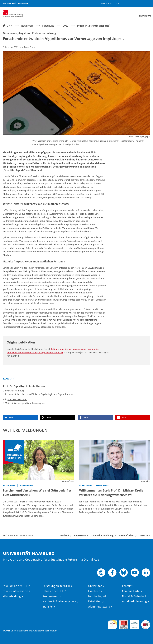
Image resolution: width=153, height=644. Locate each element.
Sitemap (144, 535)
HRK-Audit (133, 623)
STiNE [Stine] (118, 3)
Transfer (48, 607)
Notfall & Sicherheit (134, 596)
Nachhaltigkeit (97, 596)
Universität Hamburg (17, 3)
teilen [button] (11, 418)
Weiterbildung (12, 596)
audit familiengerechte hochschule (113, 625)
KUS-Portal (107, 3)
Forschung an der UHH (56, 586)
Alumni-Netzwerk (99, 607)
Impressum (80, 535)
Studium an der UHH (16, 586)
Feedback (64, 535)
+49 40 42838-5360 (17, 399)
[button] (142, 3)
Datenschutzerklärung (102, 535)
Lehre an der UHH (53, 591)
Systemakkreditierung (146, 622)
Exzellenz (94, 591)
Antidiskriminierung (134, 601)
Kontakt (127, 586)
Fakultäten (95, 601)
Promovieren (51, 596)
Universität (95, 586)
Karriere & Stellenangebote (59, 601)
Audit (122, 622)
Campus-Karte (131, 591)
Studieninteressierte (15, 591)
